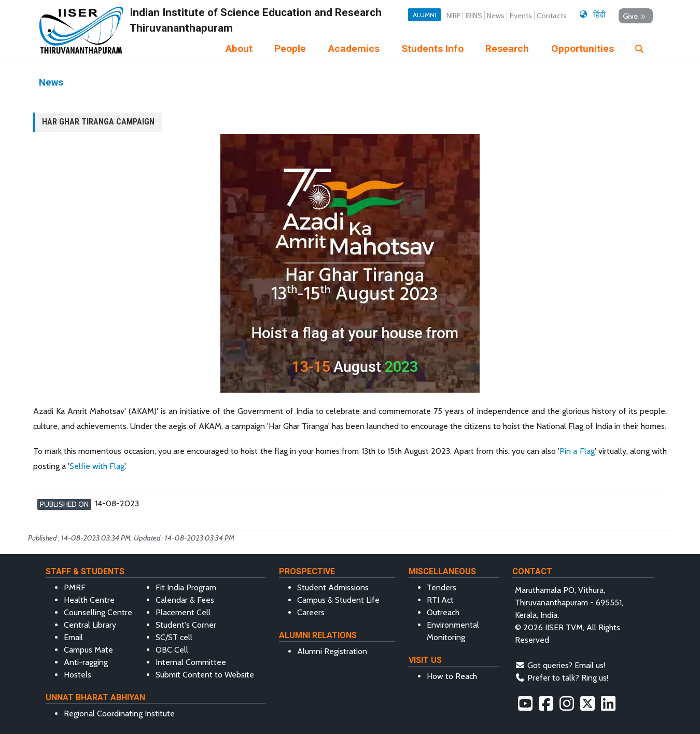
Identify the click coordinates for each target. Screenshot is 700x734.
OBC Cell (172, 650)
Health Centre (89, 600)
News (496, 16)
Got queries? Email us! (566, 665)
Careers (311, 612)
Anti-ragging (86, 662)
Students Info (432, 49)
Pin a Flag (577, 451)
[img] (639, 49)
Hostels (78, 675)
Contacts (552, 16)
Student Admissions (333, 587)
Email (73, 637)
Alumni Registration (332, 651)
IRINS (474, 16)
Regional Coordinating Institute (119, 714)
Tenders (442, 587)
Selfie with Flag (97, 466)
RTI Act (440, 600)
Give (635, 16)
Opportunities (583, 49)
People (290, 49)
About (239, 49)
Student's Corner (186, 625)
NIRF (453, 16)
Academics (354, 49)
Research (507, 49)
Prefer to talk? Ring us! (568, 678)
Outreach (443, 612)
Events (521, 16)
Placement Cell (183, 612)
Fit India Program (186, 587)
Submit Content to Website (205, 675)
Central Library (90, 625)
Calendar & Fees (185, 600)
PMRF (75, 587)
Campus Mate (88, 650)
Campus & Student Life (338, 600)
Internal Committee (191, 662)
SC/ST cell (174, 637)
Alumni (424, 15)
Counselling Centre (98, 612)
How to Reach (452, 676)
